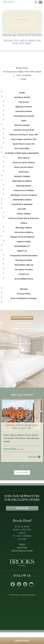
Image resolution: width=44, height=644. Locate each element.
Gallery (22, 209)
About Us (22, 251)
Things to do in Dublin (22, 237)
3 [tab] (22, 466)
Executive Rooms (24, 111)
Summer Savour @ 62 (24, 130)
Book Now (24, 172)
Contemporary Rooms (24, 116)
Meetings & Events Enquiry (24, 195)
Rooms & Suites (22, 97)
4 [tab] (28, 466)
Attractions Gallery (24, 232)
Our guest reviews (24, 269)
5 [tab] (33, 466)
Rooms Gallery (24, 214)
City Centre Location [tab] (22, 323)
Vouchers (36, 4)
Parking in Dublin (24, 260)
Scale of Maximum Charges (24, 298)
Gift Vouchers (22, 148)
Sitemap (24, 289)
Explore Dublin (24, 241)
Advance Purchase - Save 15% (24, 134)
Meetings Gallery (24, 228)
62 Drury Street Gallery (24, 162)
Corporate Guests (22, 200)
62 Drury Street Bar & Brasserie (22, 153)
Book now (34, 457)
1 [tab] (11, 466)
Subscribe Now (22, 508)
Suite (24, 121)
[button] (22, 641)
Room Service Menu (24, 167)
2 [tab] (16, 466)
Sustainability (22, 246)
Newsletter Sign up (24, 265)
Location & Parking (22, 204)
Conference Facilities (24, 190)
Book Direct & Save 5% (24, 144)
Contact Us (24, 274)
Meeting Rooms (24, 186)
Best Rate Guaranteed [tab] (22, 318)
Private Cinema (22, 176)
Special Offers (22, 125)
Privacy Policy (24, 294)
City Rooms (24, 102)
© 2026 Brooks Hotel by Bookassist (22, 595)
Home (22, 93)
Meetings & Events (22, 181)
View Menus (24, 158)
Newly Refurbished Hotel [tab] (22, 329)
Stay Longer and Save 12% (24, 139)
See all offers (22, 472)
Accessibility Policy (24, 279)
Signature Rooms (24, 107)
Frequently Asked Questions (24, 255)
